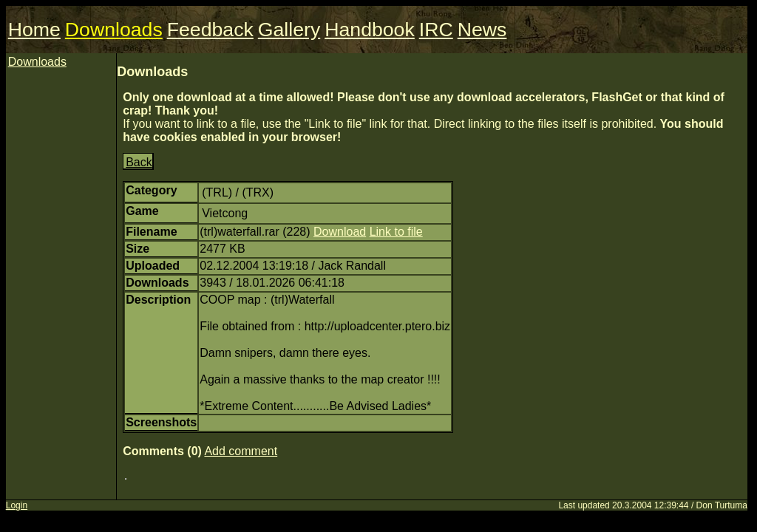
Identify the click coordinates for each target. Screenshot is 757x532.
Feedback (210, 30)
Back (139, 162)
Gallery (289, 30)
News (482, 30)
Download (340, 232)
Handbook (370, 30)
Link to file (396, 232)
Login (17, 505)
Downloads (114, 30)
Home (34, 30)
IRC (436, 30)
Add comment (241, 451)
